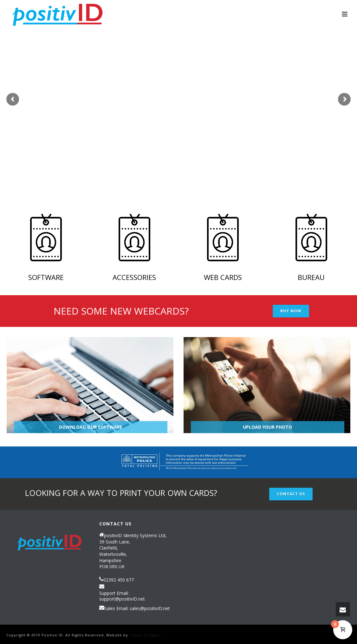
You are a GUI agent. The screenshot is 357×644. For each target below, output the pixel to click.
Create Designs (144, 635)
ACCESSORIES (134, 277)
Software (46, 277)
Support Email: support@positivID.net (122, 596)
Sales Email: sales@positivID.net (137, 608)
